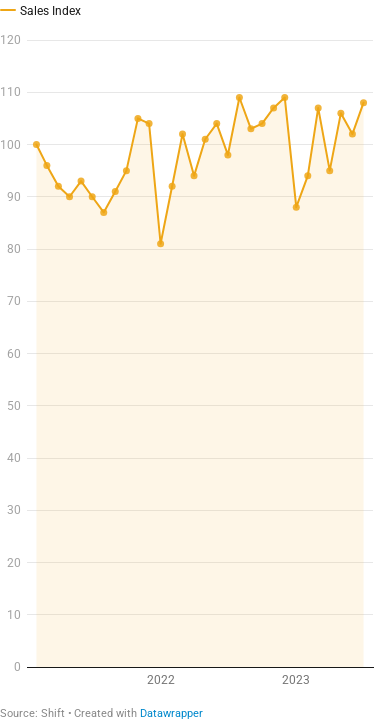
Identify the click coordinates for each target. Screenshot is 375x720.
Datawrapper (171, 713)
